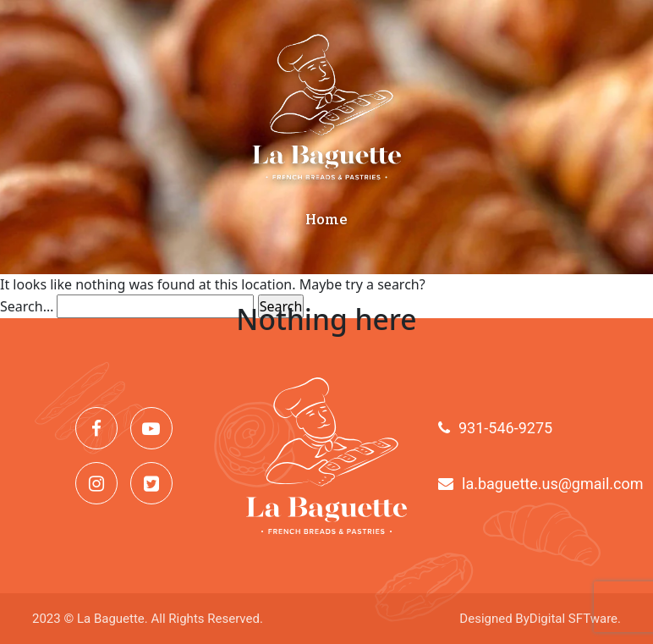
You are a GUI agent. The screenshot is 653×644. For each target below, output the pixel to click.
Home (326, 220)
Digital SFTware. (575, 619)
